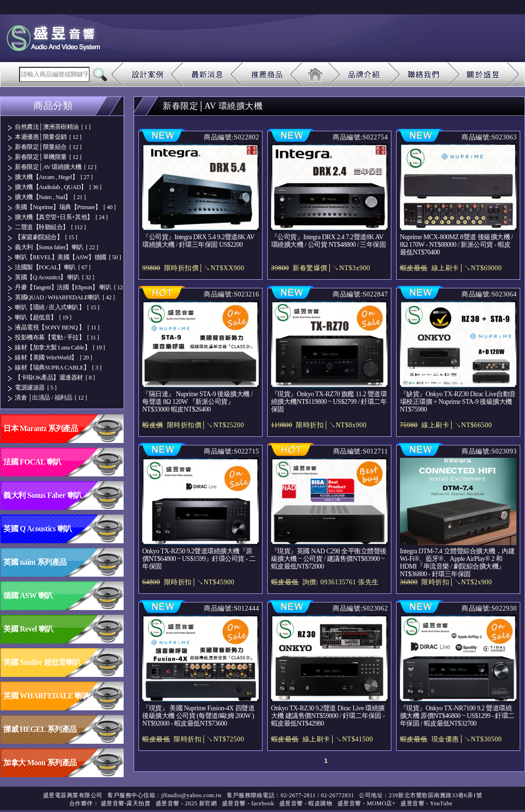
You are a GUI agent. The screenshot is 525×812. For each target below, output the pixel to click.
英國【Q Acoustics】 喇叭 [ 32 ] (54, 277)
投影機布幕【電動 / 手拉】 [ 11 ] (57, 337)
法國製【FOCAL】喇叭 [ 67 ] (52, 267)
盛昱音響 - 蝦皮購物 (306, 803)
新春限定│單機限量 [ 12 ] (48, 157)
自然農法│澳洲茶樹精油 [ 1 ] (52, 127)
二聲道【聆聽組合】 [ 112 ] (50, 227)
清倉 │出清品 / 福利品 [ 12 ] (51, 397)
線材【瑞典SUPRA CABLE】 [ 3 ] (58, 367)
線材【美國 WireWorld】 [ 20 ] (53, 357)
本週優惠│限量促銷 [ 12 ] (48, 137)
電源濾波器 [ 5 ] (36, 387)
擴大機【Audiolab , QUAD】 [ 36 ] (58, 187)
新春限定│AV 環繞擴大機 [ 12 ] (55, 167)
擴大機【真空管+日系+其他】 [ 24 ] (61, 217)
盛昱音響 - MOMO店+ (367, 803)
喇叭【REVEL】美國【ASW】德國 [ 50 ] (68, 257)
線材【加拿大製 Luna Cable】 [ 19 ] (60, 347)
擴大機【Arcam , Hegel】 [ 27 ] (54, 177)
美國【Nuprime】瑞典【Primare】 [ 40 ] (65, 207)
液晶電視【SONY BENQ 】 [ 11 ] (57, 327)
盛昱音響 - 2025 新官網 (186, 803)
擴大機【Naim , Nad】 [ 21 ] (50, 197)
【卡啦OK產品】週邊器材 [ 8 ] (55, 377)
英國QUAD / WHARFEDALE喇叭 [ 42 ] (65, 297)
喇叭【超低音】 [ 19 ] (43, 317)
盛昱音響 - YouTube (426, 803)
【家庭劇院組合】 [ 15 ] (46, 237)
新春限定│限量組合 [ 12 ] (48, 147)
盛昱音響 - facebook (248, 803)
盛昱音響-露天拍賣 (126, 803)
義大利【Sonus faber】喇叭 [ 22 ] (56, 247)
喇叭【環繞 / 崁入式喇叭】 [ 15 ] (57, 307)
